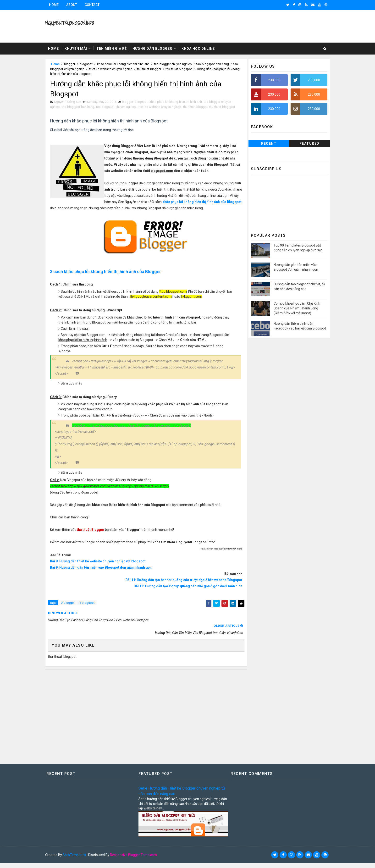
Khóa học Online (203, 48)
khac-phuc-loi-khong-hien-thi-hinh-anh (128, 63)
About (76, 5)
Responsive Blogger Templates (138, 860)
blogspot (91, 63)
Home (59, 5)
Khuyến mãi (81, 48)
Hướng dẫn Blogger (157, 48)
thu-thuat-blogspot (192, 69)
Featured (305, 143)
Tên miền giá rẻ (116, 48)
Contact (97, 5)
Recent (264, 143)
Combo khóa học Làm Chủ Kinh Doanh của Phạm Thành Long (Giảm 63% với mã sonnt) (292, 308)
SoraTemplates (79, 860)
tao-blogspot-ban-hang (217, 63)
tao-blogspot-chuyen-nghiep (78, 69)
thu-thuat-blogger (162, 69)
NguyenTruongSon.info (74, 23)
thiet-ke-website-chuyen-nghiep (124, 69)
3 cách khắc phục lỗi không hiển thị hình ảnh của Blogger (110, 283)
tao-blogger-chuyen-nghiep (178, 63)
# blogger (73, 615)
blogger (74, 63)
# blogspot (92, 615)
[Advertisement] (146, 720)
